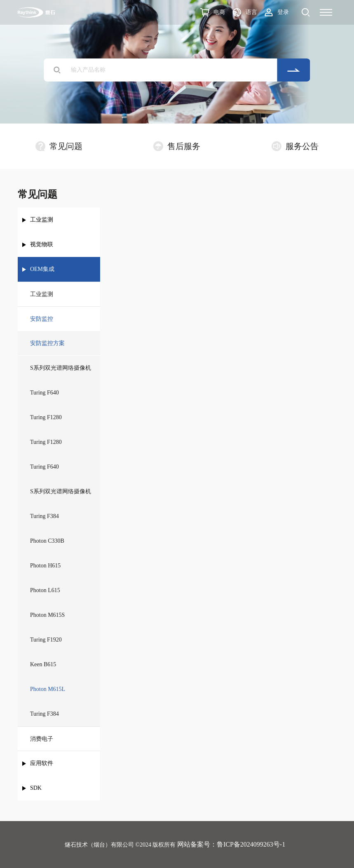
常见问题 (59, 146)
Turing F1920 (46, 640)
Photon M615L (48, 689)
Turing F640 (45, 393)
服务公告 (295, 146)
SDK (36, 788)
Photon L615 (45, 590)
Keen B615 (43, 664)
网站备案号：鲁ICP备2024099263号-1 (231, 844)
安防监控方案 (47, 343)
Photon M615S (47, 615)
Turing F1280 (46, 417)
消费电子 (42, 739)
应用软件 (42, 763)
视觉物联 (42, 244)
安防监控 (42, 319)
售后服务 (177, 146)
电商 (219, 12)
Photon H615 (45, 566)
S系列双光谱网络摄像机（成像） (61, 496)
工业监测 (42, 220)
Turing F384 (45, 516)
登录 (283, 12)
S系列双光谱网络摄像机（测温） (61, 373)
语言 (251, 12)
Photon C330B (47, 541)
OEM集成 (42, 269)
